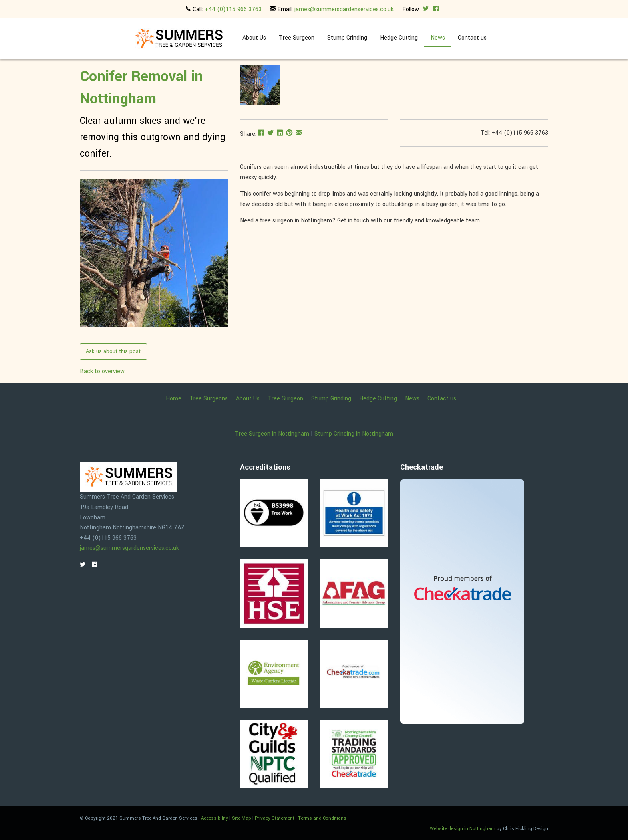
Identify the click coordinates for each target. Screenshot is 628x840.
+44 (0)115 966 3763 (233, 9)
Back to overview (102, 371)
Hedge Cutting (399, 38)
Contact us (472, 38)
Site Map (242, 818)
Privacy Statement (275, 818)
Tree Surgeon (297, 38)
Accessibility (215, 818)
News (438, 38)
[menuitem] (254, 38)
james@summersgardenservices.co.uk (344, 9)
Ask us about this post (113, 351)
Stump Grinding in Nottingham (354, 434)
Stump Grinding (347, 38)
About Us (254, 38)
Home (174, 399)
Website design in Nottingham (463, 829)
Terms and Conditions (322, 818)
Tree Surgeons (209, 399)
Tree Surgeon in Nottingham (272, 434)
